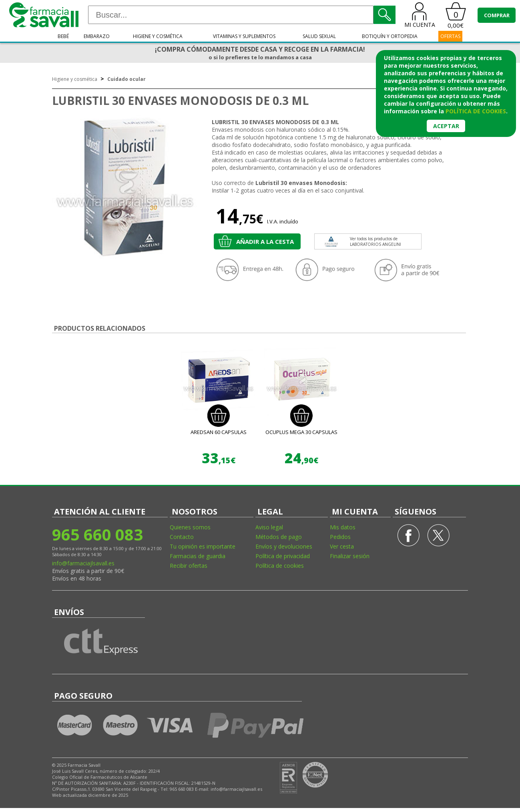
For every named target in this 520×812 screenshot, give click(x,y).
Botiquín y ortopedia (390, 36)
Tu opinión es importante (203, 546)
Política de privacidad (283, 556)
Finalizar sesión (350, 556)
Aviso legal (269, 527)
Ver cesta (342, 546)
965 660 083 (97, 534)
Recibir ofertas (189, 566)
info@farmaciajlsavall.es (83, 563)
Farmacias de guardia (198, 556)
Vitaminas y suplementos (244, 36)
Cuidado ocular (126, 79)
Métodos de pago (279, 537)
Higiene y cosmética (158, 36)
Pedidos (340, 537)
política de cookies (476, 111)
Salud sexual (319, 36)
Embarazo (97, 36)
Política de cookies (280, 566)
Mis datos (343, 527)
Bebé (63, 36)
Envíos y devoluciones (284, 546)
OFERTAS (450, 36)
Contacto (182, 537)
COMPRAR (497, 15)
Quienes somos (190, 527)
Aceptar (446, 126)
